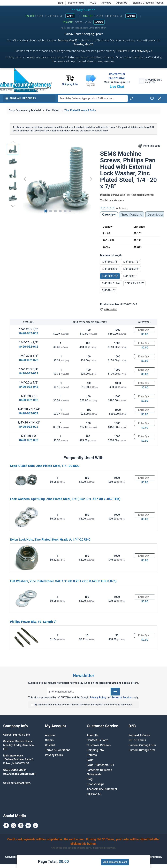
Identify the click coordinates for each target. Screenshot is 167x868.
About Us (122, 3)
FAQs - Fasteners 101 (100, 765)
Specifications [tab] (132, 214)
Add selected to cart (115, 862)
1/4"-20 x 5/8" (110, 269)
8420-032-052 (29, 400)
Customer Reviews (99, 745)
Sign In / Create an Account (148, 3)
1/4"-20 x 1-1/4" (111, 283)
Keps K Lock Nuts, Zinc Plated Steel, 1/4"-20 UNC (45, 466)
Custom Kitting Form (142, 750)
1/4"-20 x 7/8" (110, 276)
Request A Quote (139, 735)
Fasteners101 (76, 3)
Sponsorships (96, 784)
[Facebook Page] (6, 826)
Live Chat (117, 87)
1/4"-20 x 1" (130, 276)
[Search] (131, 98)
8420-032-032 (29, 373)
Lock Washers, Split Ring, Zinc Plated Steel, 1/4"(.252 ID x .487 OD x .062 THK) (65, 499)
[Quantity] (145, 330)
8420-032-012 (29, 347)
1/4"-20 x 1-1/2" (134, 283)
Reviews (106, 3)
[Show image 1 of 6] (46, 211)
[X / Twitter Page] (13, 826)
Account (50, 735)
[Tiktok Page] (35, 826)
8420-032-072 (29, 427)
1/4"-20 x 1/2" (131, 262)
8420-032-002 (29, 333)
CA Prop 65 (94, 794)
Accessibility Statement (102, 789)
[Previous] (25, 179)
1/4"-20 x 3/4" (131, 269)
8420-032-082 (29, 440)
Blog (60, 3)
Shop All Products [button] (21, 98)
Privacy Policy (98, 698)
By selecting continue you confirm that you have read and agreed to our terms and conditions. (83, 705)
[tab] (156, 214)
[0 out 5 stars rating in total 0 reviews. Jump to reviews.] (114, 208)
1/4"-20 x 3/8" (110, 262)
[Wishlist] (152, 98)
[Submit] (115, 692)
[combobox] (93, 98)
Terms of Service (122, 698)
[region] (50, 179)
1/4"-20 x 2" (109, 290)
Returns (92, 755)
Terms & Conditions (58, 750)
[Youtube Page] (28, 826)
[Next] (91, 179)
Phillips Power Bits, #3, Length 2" (33, 622)
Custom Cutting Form (142, 745)
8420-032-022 (29, 360)
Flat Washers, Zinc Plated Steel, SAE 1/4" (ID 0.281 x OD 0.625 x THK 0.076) (63, 581)
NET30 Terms (137, 740)
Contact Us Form (98, 740)
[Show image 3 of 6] (55, 211)
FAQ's (93, 3)
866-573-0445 (117, 78)
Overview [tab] (109, 214)
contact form (23, 783)
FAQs (90, 760)
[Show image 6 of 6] (70, 211)
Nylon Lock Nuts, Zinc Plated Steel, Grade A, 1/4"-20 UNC (50, 540)
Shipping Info (95, 750)
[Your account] (160, 98)
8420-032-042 (29, 387)
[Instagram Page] (21, 826)
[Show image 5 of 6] (65, 211)
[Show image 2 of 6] (51, 211)
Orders (49, 740)
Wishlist (50, 745)
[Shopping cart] (150, 81)
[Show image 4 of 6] (60, 211)
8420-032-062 (29, 413)
